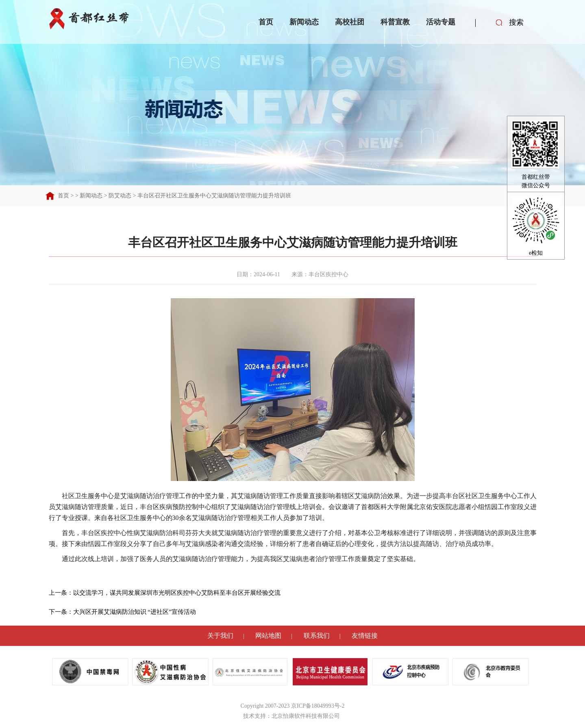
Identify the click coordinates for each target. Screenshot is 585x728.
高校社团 (350, 22)
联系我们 (317, 636)
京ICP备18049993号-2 (318, 706)
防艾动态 (120, 196)
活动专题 (441, 22)
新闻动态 (304, 22)
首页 (266, 22)
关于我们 (220, 636)
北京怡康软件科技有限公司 (306, 716)
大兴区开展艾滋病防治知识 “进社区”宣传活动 (135, 612)
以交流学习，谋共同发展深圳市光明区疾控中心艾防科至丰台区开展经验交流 (177, 593)
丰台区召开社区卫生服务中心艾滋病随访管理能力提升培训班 (214, 196)
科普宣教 (395, 22)
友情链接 (365, 636)
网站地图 (268, 636)
